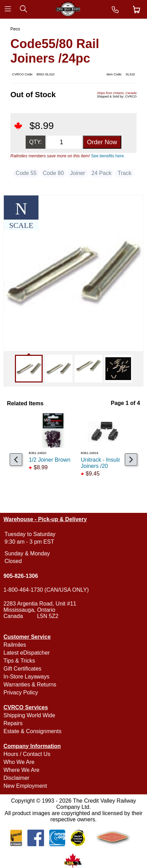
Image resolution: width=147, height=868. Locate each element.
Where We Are (21, 770)
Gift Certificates (22, 669)
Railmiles (15, 645)
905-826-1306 (21, 576)
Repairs (13, 723)
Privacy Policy (21, 692)
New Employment (25, 786)
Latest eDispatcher (27, 653)
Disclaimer (16, 778)
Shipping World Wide (29, 715)
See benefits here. (108, 156)
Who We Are (19, 762)
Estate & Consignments (32, 731)
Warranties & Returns (30, 685)
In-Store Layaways (27, 677)
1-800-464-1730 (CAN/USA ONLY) (46, 590)
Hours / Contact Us (27, 754)
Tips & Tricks (19, 661)
